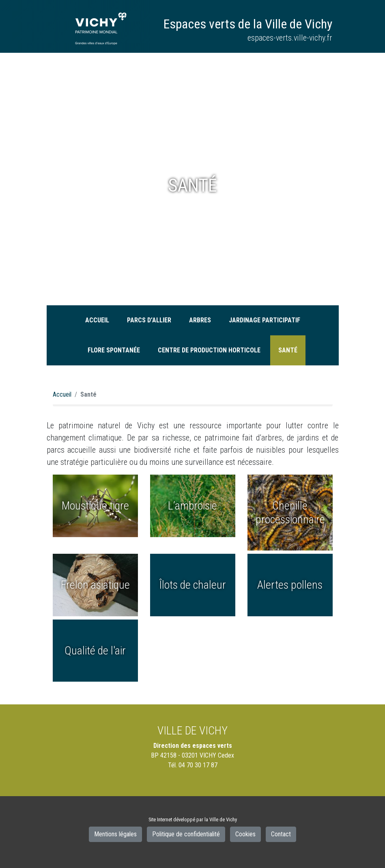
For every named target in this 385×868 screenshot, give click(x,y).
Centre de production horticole (209, 350)
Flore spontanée (114, 350)
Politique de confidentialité (186, 834)
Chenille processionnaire (290, 513)
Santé (288, 350)
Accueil (97, 320)
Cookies (245, 834)
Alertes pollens (290, 585)
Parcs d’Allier (149, 320)
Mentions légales (115, 834)
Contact (281, 834)
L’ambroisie (192, 506)
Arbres (200, 320)
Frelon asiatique (95, 585)
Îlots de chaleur (192, 585)
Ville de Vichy (223, 819)
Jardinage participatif (265, 320)
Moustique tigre (95, 506)
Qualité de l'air (95, 651)
